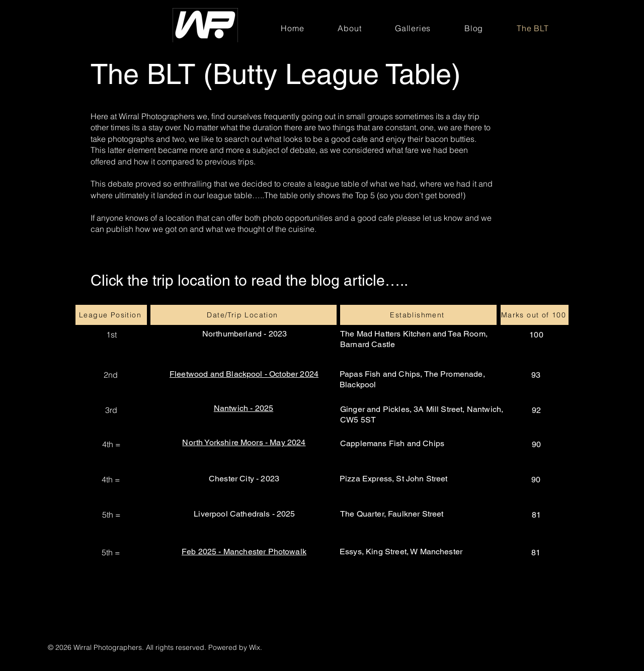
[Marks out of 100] (535, 315)
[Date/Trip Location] (244, 315)
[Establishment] (418, 315)
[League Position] (111, 315)
